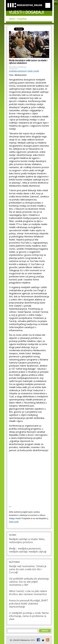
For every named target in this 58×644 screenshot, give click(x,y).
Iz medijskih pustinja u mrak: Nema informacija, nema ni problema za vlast (29, 616)
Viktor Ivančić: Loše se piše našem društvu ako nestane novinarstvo (28, 593)
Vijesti (12, 19)
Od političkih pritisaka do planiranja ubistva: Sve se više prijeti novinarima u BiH (29, 582)
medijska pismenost (18, 71)
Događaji (22, 19)
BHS (56, 2)
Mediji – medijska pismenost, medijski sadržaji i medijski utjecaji (28, 550)
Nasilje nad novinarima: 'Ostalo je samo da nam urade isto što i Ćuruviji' (28, 570)
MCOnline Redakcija (18, 67)
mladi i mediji (33, 71)
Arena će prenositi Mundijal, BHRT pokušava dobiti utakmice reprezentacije (29, 604)
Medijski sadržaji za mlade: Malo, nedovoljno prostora (27, 541)
